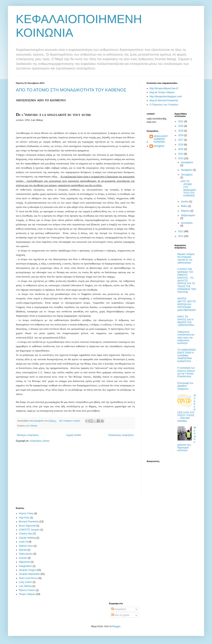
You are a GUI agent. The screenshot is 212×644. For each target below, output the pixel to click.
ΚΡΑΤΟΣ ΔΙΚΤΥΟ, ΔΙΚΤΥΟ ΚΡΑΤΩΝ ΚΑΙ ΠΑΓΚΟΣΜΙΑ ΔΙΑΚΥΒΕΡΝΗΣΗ (187, 304)
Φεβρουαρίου (188, 215)
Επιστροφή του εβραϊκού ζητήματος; (185, 386)
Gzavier (23, 558)
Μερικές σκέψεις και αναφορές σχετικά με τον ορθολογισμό (186, 258)
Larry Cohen (25, 582)
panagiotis (159, 146)
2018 (181, 135)
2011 (181, 236)
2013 (181, 158)
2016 (181, 145)
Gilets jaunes (26, 554)
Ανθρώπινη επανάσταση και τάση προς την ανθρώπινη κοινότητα (186, 338)
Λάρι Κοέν (24, 518)
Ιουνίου (185, 202)
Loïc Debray (31, 426)
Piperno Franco (27, 590)
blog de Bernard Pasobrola (164, 100)
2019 (181, 131)
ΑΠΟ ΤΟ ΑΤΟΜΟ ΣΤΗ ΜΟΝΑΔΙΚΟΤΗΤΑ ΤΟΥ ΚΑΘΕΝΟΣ (71, 90)
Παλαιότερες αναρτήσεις (121, 435)
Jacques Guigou (27, 570)
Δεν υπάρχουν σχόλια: (70, 421)
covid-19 (23, 542)
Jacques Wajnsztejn (29, 574)
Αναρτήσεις (119, 609)
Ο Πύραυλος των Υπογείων (164, 105)
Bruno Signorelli (27, 526)
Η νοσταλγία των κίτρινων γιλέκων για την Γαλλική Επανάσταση (186, 372)
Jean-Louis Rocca (28, 578)
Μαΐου (184, 206)
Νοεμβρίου (187, 170)
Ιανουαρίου (187, 223)
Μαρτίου (186, 211)
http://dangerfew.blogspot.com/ (166, 97)
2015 (181, 149)
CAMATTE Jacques (29, 530)
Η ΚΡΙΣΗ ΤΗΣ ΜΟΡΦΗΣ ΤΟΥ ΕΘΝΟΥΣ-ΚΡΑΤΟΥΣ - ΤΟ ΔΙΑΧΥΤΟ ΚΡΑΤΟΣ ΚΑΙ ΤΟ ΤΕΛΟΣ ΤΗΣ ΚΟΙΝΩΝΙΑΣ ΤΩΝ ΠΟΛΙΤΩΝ (187, 281)
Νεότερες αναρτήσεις (28, 435)
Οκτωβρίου (187, 175)
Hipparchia (24, 562)
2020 (181, 126)
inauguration (25, 566)
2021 (181, 121)
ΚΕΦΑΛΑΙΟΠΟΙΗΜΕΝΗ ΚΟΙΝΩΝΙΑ (161, 139)
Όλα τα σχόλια (120, 615)
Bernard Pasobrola (29, 522)
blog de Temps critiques (162, 92)
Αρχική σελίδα (74, 435)
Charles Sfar (25, 534)
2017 (181, 140)
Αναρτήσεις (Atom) (40, 441)
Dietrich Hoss (26, 546)
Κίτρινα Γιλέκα (26, 513)
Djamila (23, 550)
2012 (181, 231)
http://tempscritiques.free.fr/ (164, 88)
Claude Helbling (27, 538)
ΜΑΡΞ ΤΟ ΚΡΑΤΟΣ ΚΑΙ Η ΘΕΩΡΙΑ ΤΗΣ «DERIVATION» (186, 321)
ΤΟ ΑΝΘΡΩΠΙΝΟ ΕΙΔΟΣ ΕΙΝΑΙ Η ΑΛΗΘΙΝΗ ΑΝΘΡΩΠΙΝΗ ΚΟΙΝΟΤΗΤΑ (187, 356)
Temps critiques (27, 594)
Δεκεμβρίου (187, 162)
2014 (181, 154)
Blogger (116, 626)
